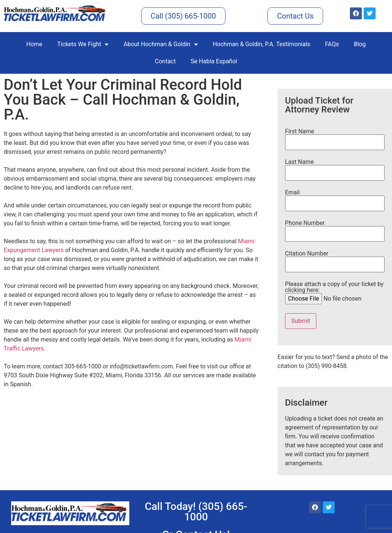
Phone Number (335, 229)
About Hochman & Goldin (160, 44)
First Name (335, 137)
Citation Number (335, 259)
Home (34, 44)
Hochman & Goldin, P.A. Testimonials (261, 44)
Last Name (335, 168)
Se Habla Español (214, 61)
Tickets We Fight (83, 44)
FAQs (332, 44)
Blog (360, 44)
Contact (165, 61)
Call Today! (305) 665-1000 (196, 512)
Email (335, 198)
